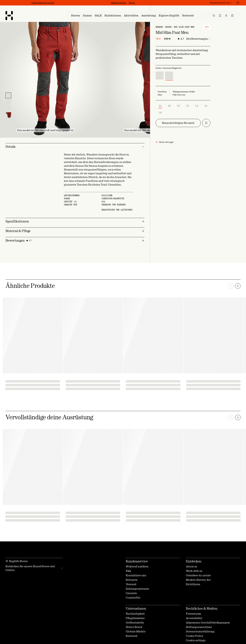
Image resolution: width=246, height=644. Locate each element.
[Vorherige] (231, 286)
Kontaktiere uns (136, 575)
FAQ (128, 571)
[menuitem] (76, 16)
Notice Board (134, 627)
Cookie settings (196, 640)
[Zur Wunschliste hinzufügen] (206, 123)
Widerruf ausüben (137, 566)
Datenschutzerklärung (200, 631)
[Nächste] (238, 286)
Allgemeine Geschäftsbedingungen (208, 623)
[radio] (160, 75)
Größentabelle (135, 623)
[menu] (153, 16)
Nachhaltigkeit (135, 614)
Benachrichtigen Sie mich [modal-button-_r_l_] (178, 123)
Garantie (131, 593)
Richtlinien (193, 584)
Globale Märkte (136, 631)
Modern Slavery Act (198, 580)
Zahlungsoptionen (137, 589)
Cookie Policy (195, 636)
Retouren (132, 580)
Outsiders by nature (198, 575)
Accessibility (194, 618)
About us (192, 566)
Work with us (194, 571)
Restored (131, 636)
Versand (131, 584)
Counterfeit (133, 598)
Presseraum (193, 614)
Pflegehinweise (135, 618)
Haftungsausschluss (199, 627)
